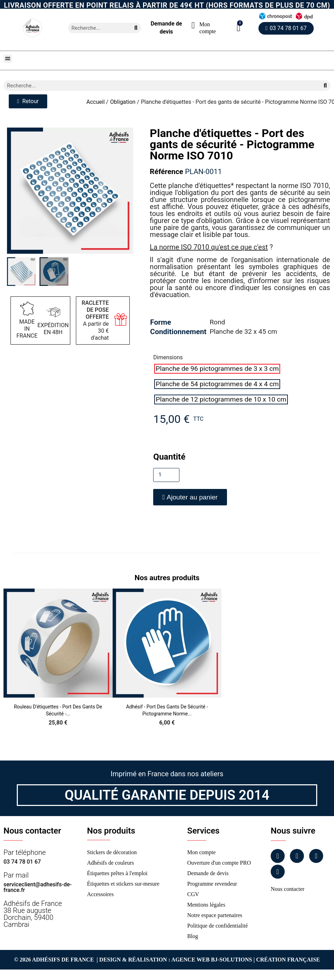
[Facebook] (278, 856)
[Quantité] (166, 475)
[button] (239, 28)
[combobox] (96, 28)
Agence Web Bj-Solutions (212, 960)
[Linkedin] (316, 856)
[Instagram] (297, 856)
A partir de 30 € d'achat (95, 320)
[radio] (217, 369)
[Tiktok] (278, 872)
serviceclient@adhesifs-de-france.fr (38, 887)
